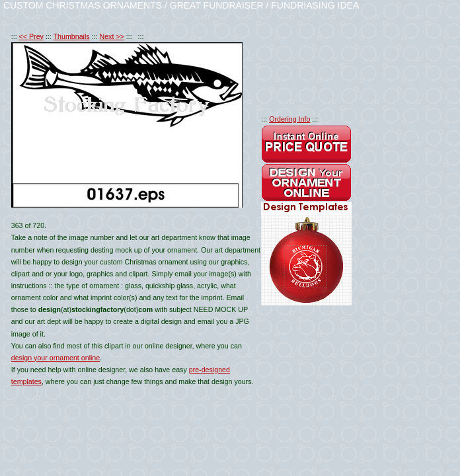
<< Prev (31, 36)
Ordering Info (289, 119)
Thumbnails (72, 36)
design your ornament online (56, 358)
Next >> (111, 36)
